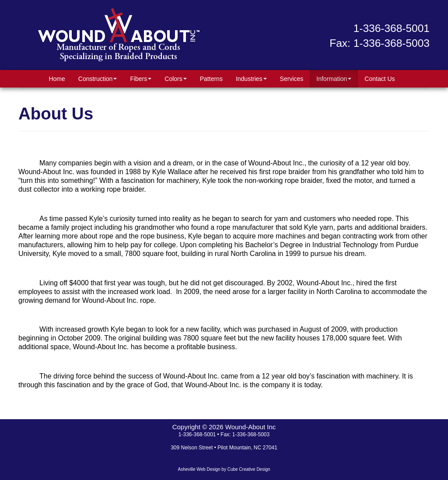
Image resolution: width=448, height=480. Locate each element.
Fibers (141, 79)
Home (57, 79)
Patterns (211, 79)
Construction (98, 79)
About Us (56, 114)
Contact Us (380, 79)
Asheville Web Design (199, 469)
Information (334, 79)
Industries (251, 79)
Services (292, 79)
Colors (175, 79)
